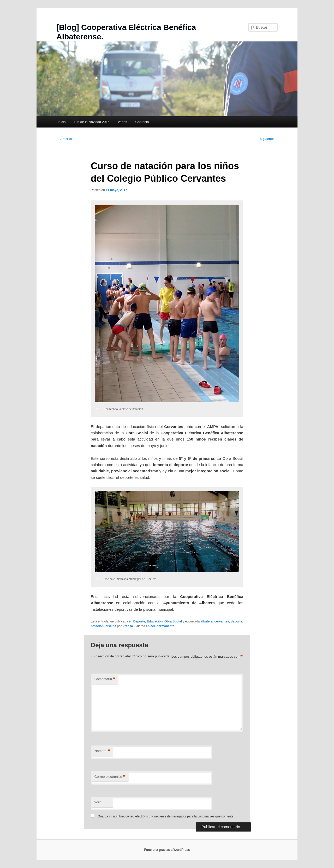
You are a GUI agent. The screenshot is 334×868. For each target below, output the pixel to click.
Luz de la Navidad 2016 (92, 122)
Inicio (62, 122)
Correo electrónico (110, 777)
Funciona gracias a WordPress (167, 850)
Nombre (102, 751)
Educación (155, 621)
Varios (122, 122)
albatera (207, 621)
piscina (111, 626)
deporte (236, 621)
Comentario (105, 679)
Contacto (142, 122)
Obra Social (173, 621)
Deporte (139, 621)
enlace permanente (160, 626)
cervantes (222, 621)
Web (98, 802)
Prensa (128, 626)
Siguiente (269, 139)
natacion (97, 626)
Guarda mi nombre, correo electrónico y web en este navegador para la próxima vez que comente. (166, 816)
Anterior (64, 139)
